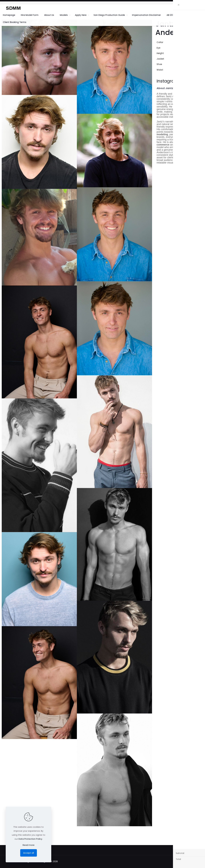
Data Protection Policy (30, 839)
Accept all (29, 853)
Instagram (168, 81)
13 (202, 64)
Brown (200, 48)
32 (202, 70)
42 (202, 59)
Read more (29, 845)
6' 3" (201, 53)
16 (202, 42)
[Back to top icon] (185, 861)
